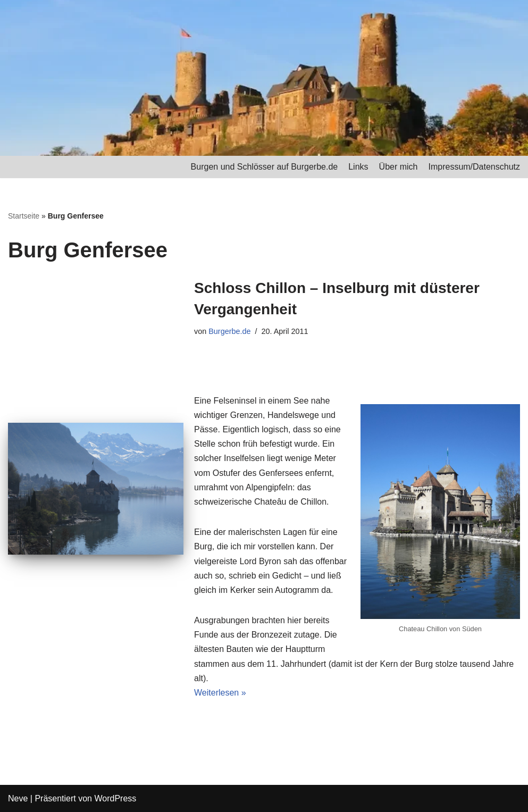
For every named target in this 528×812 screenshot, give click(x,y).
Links (358, 167)
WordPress (115, 798)
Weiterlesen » (220, 693)
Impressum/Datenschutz (474, 167)
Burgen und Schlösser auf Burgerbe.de (265, 167)
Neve (18, 798)
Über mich (399, 167)
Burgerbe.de (229, 331)
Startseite (24, 216)
